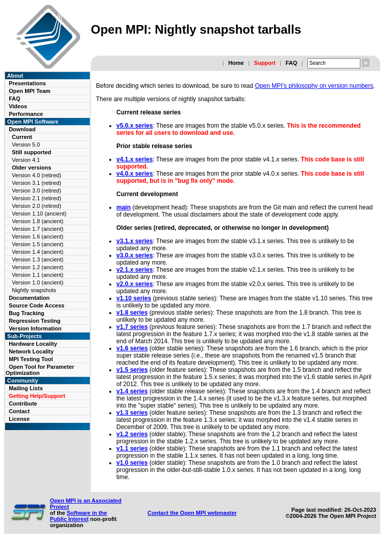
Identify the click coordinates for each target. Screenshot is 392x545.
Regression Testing (34, 321)
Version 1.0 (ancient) (38, 282)
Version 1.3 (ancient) (38, 259)
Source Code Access (36, 305)
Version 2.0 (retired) (36, 206)
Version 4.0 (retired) (36, 175)
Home (236, 63)
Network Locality (31, 351)
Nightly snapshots (34, 290)
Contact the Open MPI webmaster (192, 513)
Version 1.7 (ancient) (38, 229)
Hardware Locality (33, 344)
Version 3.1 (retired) (36, 183)
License (19, 419)
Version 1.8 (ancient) (38, 221)
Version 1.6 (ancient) (38, 236)
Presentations (27, 83)
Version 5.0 (26, 145)
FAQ (292, 63)
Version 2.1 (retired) (36, 198)
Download (22, 129)
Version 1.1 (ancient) (38, 275)
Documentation (29, 298)
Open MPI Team (30, 91)
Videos (18, 106)
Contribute (23, 404)
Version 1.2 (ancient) (38, 267)
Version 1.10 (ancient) (39, 214)
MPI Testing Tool (31, 359)
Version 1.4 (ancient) (38, 252)
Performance (26, 114)
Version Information (35, 328)
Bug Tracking (27, 313)
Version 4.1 (26, 160)
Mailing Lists (26, 388)
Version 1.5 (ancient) (38, 244)
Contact (19, 411)
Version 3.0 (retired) (36, 191)
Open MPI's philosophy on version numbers (314, 86)
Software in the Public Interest (79, 516)
